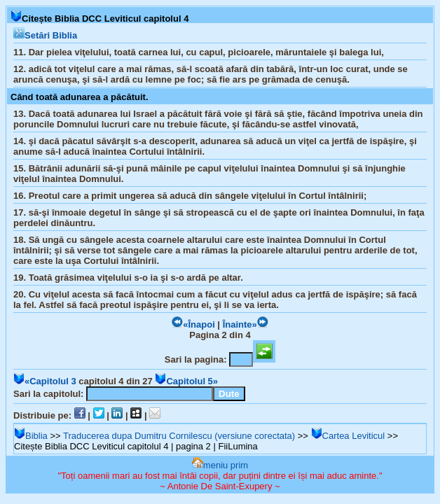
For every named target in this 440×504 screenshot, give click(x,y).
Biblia (31, 436)
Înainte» (246, 324)
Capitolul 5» (186, 381)
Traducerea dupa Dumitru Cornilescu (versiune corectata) (179, 436)
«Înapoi (193, 324)
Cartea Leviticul (348, 436)
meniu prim (220, 465)
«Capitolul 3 (45, 381)
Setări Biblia (45, 35)
